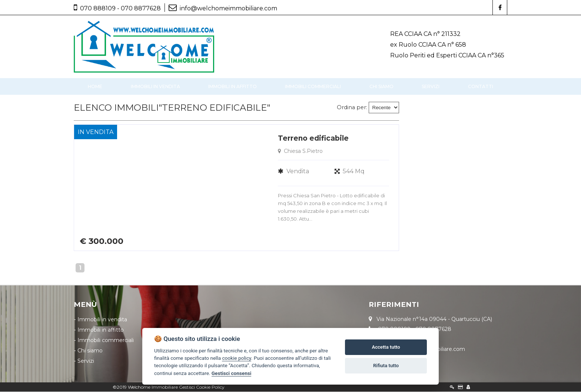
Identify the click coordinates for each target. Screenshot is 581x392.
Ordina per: (352, 108)
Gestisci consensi (231, 373)
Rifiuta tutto (386, 366)
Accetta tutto (386, 347)
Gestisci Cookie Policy (202, 387)
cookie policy (236, 358)
